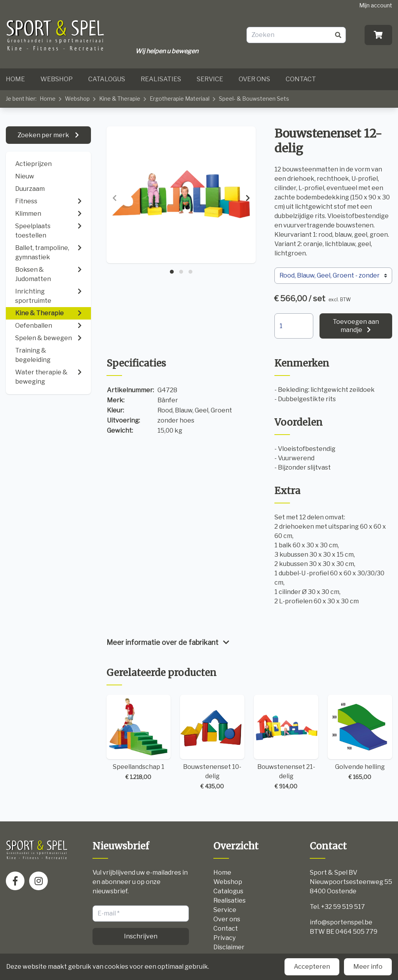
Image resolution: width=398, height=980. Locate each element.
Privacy (224, 938)
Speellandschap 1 (139, 738)
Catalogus (107, 79)
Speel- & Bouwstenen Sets (254, 99)
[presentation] (114, 198)
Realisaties (161, 79)
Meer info (368, 967)
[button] (172, 272)
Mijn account (376, 5)
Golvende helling (360, 738)
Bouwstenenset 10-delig (212, 742)
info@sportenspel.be (341, 922)
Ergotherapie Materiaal (180, 99)
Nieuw (25, 176)
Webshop (57, 79)
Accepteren (312, 967)
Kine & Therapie (120, 99)
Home (15, 79)
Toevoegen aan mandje (356, 326)
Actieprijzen (33, 164)
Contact (301, 79)
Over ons (254, 79)
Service (210, 79)
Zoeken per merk (44, 135)
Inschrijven (141, 936)
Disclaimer (229, 947)
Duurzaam (30, 189)
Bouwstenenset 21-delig (286, 742)
